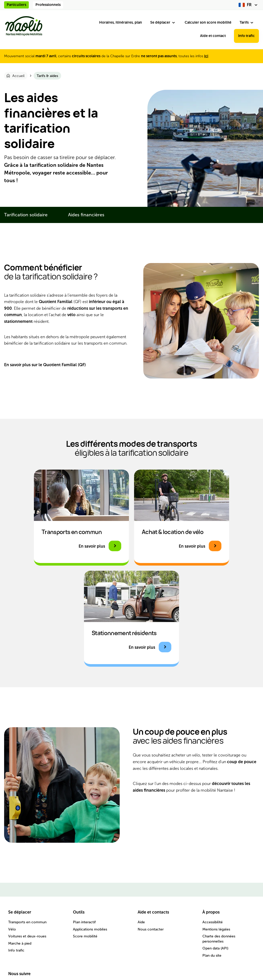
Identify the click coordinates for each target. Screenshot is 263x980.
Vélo (12, 929)
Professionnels (48, 5)
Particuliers (16, 5)
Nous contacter (151, 929)
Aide (141, 922)
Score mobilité (85, 936)
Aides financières (86, 215)
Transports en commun (27, 922)
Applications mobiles (90, 929)
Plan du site (212, 955)
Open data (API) (215, 948)
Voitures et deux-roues (27, 936)
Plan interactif (84, 922)
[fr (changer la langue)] (249, 5)
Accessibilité (213, 922)
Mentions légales (216, 929)
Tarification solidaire (26, 215)
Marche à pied (20, 943)
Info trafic (246, 36)
